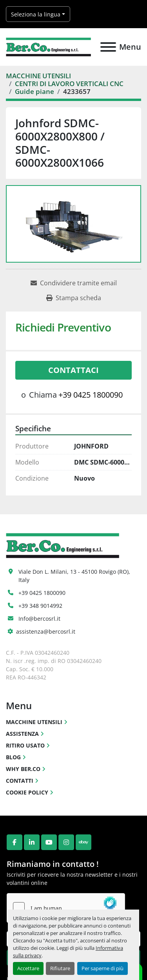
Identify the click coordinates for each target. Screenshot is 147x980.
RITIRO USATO (25, 745)
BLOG (13, 757)
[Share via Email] (74, 283)
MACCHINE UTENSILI (34, 722)
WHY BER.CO (23, 769)
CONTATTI (20, 781)
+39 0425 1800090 (91, 395)
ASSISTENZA (22, 734)
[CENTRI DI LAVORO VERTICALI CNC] (69, 84)
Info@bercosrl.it (39, 619)
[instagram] (66, 842)
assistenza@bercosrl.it (46, 631)
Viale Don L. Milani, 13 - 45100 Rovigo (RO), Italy (75, 576)
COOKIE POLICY (27, 792)
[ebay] (83, 842)
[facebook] (15, 842)
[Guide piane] (34, 91)
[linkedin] (32, 842)
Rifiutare (60, 968)
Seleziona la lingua (36, 14)
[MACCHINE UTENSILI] (38, 76)
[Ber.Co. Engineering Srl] (63, 545)
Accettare (28, 968)
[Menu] (108, 47)
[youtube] (49, 842)
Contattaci (73, 370)
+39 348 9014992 (40, 606)
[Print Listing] (74, 298)
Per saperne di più (103, 968)
